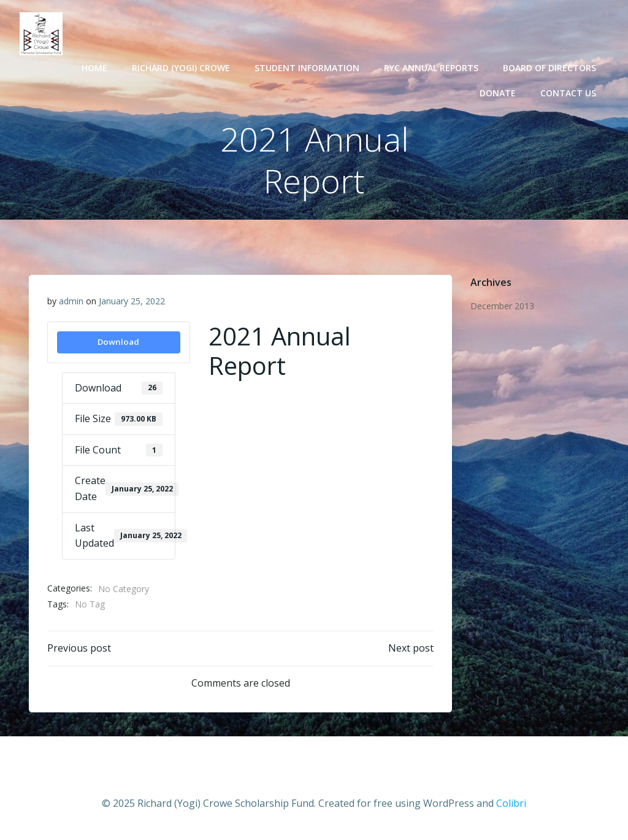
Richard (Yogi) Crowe (181, 68)
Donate (498, 93)
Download (118, 342)
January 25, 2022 (132, 301)
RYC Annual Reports (431, 68)
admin (71, 301)
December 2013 (502, 306)
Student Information (307, 68)
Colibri (511, 803)
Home (94, 68)
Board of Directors (549, 68)
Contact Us (568, 93)
